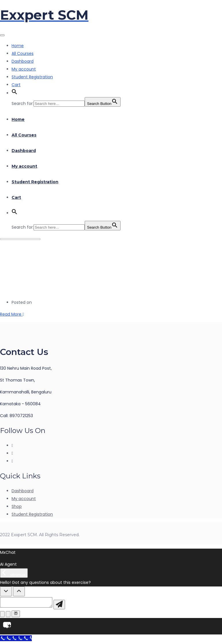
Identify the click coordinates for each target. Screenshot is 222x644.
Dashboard (23, 61)
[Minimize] (14, 573)
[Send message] (65, 606)
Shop (17, 506)
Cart (16, 85)
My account (24, 69)
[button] (14, 93)
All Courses (23, 53)
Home (18, 46)
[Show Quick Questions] (19, 591)
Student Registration (32, 77)
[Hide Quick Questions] (6, 591)
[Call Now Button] (16, 640)
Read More (12, 314)
